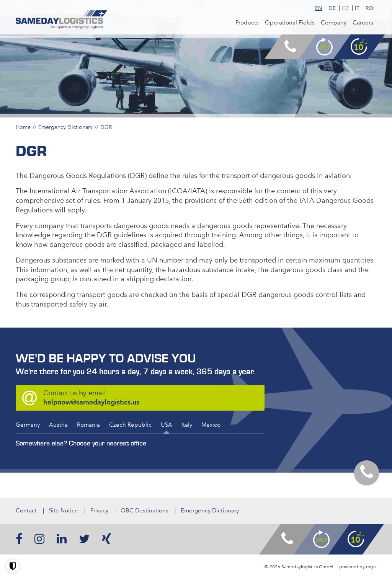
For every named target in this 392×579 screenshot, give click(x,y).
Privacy (99, 510)
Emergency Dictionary (65, 127)
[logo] (61, 20)
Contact (26, 510)
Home (23, 127)
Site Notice (64, 510)
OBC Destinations (145, 510)
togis (371, 567)
